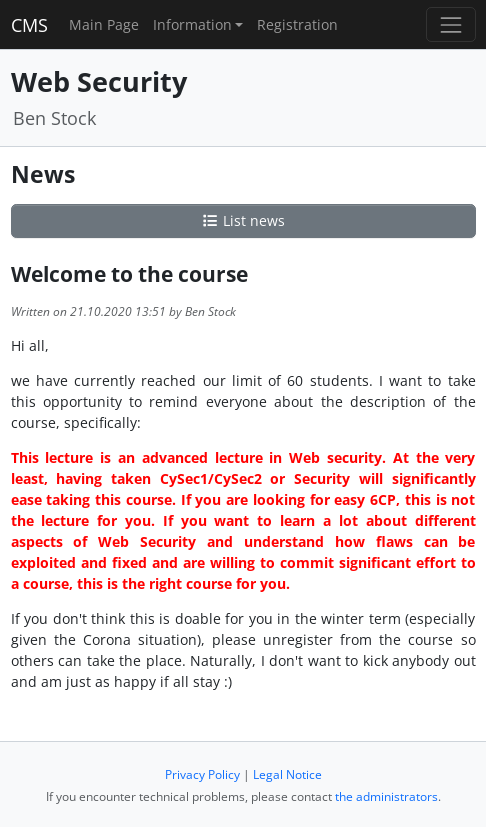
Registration (297, 24)
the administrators (386, 796)
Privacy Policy (202, 774)
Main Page (104, 24)
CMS (29, 25)
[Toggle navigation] (450, 24)
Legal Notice (287, 774)
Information (192, 24)
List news (243, 220)
